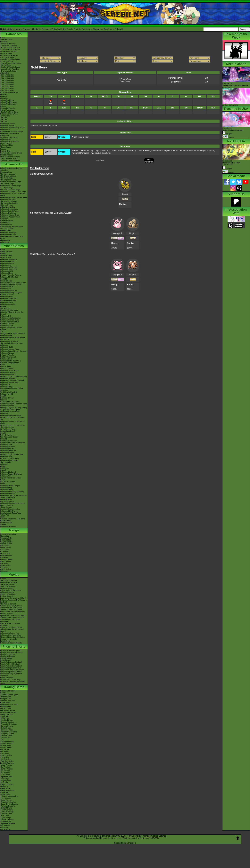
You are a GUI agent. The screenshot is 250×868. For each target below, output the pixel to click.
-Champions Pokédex (9, 71)
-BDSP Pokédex (7, 61)
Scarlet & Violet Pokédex (78, 29)
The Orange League (8, 176)
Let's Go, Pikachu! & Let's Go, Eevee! (12, 313)
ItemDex (4, 94)
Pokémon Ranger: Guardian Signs (14, 404)
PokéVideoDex (6, 225)
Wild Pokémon (149, 161)
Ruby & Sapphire (7, 435)
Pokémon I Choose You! (10, 633)
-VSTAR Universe (7, 820)
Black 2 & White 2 (7, 369)
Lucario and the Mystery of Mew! (13, 598)
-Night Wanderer (7, 810)
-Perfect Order (6, 708)
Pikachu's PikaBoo (7, 656)
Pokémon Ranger (7, 453)
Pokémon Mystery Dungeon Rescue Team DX (11, 294)
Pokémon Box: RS (7, 449)
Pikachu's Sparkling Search (11, 672)
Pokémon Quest (7, 326)
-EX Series (4, 757)
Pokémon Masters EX (9, 269)
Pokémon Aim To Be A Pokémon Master (13, 194)
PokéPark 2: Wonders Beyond (12, 380)
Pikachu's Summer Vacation (11, 650)
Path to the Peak (7, 221)
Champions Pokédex (103, 29)
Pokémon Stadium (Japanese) (12, 492)
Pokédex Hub (58, 29)
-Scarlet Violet (6, 746)
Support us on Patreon (125, 843)
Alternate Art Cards (8, 701)
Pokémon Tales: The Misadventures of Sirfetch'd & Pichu (12, 236)
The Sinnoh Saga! (7, 184)
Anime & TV (14, 164)
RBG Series (5, 546)
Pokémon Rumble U (8, 375)
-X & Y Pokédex (6, 53)
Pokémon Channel (7, 447)
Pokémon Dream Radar (9, 371)
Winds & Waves (6, 252)
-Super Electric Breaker (9, 804)
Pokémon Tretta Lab (8, 373)
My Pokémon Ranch (8, 429)
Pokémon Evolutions (8, 213)
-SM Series (5, 749)
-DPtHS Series (6, 755)
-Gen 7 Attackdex (7, 87)
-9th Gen (4, 118)
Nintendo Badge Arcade (9, 363)
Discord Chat (5, 151)
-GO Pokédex (6, 65)
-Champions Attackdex (9, 92)
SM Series (4, 571)
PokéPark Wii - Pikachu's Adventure (10, 413)
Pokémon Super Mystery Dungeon (14, 351)
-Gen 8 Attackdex (7, 89)
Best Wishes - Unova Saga (11, 186)
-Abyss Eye (5, 779)
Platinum (4, 400)
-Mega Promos (6, 765)
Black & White (6, 367)
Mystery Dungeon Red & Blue (12, 454)
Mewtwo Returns (7, 588)
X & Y (2, 332)
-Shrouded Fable (7, 730)
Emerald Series (6, 556)
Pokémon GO (6, 265)
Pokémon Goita (6, 523)
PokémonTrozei (6, 456)
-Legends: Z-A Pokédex (9, 69)
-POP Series (5, 775)
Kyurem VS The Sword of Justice (13, 616)
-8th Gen (4, 120)
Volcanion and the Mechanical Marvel (12, 630)
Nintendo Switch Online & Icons (12, 519)
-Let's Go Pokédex (7, 57)
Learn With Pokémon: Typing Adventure (11, 389)
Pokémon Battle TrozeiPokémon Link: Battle (13, 338)
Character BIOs (6, 538)
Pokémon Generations (9, 209)
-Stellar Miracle (6, 808)
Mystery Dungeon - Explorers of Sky (13, 418)
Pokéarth (119, 29)
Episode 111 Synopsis (233, 131)
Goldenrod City (86, 151)
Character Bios (6, 172)
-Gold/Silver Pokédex (8, 46)
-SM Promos (5, 771)
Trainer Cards (6, 697)
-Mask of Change (7, 812)
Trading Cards (14, 687)
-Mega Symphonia (7, 790)
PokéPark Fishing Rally (9, 460)
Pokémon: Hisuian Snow (10, 215)
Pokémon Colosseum (9, 441)
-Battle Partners (6, 800)
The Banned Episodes (9, 203)
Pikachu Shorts (14, 647)
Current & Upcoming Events (11, 153)
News (2, 38)
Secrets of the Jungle (8, 639)
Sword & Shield (6, 281)
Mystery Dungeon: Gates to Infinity (14, 376)
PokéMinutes (5, 223)
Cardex (3, 106)
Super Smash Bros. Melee (10, 478)
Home (17, 29)
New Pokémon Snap (8, 300)
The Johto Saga (6, 178)
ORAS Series (5, 569)
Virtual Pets (5, 515)
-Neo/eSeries (5, 759)
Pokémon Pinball (7, 490)
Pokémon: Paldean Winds (10, 217)
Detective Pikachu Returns (11, 275)
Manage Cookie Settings (155, 836)
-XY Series (4, 751)
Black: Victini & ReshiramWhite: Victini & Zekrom (12, 613)
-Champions (5, 116)
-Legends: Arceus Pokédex (11, 63)
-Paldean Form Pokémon (10, 161)
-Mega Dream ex (7, 785)
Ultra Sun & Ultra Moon (9, 310)
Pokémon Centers (7, 126)
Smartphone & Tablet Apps (11, 513)
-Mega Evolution (7, 714)
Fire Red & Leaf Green (9, 437)
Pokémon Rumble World (10, 349)
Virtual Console (6, 507)
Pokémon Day (6, 139)
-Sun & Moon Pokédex (9, 55)
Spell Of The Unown (8, 586)
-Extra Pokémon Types (9, 695)
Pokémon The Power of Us (11, 635)
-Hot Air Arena (6, 798)
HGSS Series (5, 561)
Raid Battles (5, 703)
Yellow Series (5, 548)
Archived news (6, 40)
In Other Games (6, 505)
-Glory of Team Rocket (9, 796)
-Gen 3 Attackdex (7, 79)
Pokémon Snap (6, 488)
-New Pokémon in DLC (9, 159)
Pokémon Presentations (10, 141)
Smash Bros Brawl (7, 431)
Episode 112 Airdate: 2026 (231, 163)
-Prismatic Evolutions (8, 724)
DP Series (4, 557)
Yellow (3, 484)
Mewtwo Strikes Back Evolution (12, 637)
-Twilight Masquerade (9, 732)
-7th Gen (4, 122)
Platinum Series (6, 559)
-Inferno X (4, 786)
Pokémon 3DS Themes (9, 511)
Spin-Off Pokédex (7, 100)
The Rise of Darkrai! (8, 604)
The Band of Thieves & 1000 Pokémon (11, 344)
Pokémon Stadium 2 (8, 472)
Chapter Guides (6, 542)
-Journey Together (7, 722)
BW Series (4, 563)
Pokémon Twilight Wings (10, 211)
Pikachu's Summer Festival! (11, 662)
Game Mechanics (7, 110)
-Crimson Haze (6, 814)
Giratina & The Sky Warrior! (11, 606)
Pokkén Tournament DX (9, 322)
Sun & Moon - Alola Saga (10, 190)
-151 (2, 740)
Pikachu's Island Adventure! (11, 666)
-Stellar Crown (6, 728)
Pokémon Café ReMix (9, 267)
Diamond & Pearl (7, 398)
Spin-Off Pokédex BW (9, 104)
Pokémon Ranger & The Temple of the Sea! (14, 601)
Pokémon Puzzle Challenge (11, 474)
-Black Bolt (4, 716)
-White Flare (5, 718)
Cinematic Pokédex (8, 108)
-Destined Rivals (7, 720)
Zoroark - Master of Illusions (11, 610)
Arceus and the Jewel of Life (11, 608)
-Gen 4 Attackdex (7, 81)
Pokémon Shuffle (7, 347)
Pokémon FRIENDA (8, 527)
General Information (8, 534)
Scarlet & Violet (6, 256)
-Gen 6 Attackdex (7, 85)
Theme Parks (5, 147)
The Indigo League (8, 174)
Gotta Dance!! (6, 660)
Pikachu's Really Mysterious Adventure (11, 675)
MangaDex (4, 536)
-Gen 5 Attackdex (7, 83)
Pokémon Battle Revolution (11, 415)
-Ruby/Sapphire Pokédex (10, 48)
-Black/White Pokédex (9, 51)
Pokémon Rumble (7, 406)
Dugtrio (133, 233)
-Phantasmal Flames (8, 712)
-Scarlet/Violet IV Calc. (9, 112)
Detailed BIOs (6, 540)
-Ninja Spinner (6, 781)
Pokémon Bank (6, 335)
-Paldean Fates (6, 736)
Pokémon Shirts (6, 145)
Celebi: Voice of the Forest (11, 590)
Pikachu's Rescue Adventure (11, 652)
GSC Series (5, 550)
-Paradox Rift (5, 738)
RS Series (4, 552)
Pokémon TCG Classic (9, 705)
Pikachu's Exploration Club (11, 668)
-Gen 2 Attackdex (7, 77)
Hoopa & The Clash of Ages (11, 627)
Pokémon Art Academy (9, 341)
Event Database (6, 155)
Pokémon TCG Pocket (9, 277)
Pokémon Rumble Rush (9, 320)
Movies (14, 575)
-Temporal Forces (7, 734)
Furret (125, 194)
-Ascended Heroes (8, 710)
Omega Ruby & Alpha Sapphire (12, 334)
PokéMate (4, 464)
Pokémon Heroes (7, 592)
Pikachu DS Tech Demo (9, 458)
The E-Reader (6, 462)
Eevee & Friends (7, 678)
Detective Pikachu (7, 324)
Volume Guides (6, 544)
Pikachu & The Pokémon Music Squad (12, 683)
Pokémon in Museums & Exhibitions (10, 134)
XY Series (4, 567)
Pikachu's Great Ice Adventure (12, 670)
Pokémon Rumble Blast (9, 382)
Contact (36, 29)
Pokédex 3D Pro (7, 386)
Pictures (228, 138)
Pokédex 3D (5, 384)
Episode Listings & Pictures (11, 168)
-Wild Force (5, 816)
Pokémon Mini (6, 476)
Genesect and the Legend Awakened (10, 620)
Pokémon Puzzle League (10, 486)
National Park (78, 153)
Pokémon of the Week (9, 114)
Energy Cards (6, 699)
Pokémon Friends (7, 263)
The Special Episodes (9, 201)
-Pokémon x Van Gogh (9, 137)
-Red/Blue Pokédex (8, 44)
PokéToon (4, 219)
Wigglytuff (118, 233)
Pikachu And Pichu (8, 654)
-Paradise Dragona (8, 806)
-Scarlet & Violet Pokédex (10, 67)
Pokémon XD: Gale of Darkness (13, 443)
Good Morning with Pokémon (12, 227)
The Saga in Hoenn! (8, 180)
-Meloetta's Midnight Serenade (12, 618)
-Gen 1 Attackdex (7, 75)
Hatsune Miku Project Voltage (12, 131)
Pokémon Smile (6, 296)
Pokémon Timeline (7, 124)
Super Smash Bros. (8, 497)
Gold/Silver (4, 468)
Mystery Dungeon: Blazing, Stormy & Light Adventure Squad (14, 409)
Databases (14, 34)
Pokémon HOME (7, 287)
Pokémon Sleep (6, 273)
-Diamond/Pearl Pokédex (10, 50)
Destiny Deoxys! (7, 596)
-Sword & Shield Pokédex (10, 59)
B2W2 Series (5, 565)
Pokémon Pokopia (7, 261)
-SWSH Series (6, 747)
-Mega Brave (5, 788)
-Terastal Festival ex (8, 802)
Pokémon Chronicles (8, 199)
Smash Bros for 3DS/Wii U (11, 361)
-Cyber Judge (5, 818)
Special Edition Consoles (10, 509)
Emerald (4, 439)
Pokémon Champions (9, 259)
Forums (26, 29)
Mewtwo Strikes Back (9, 582)
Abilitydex (4, 98)
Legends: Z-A (5, 257)
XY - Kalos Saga (7, 188)
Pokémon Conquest (8, 378)
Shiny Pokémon (6, 205)
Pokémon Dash (6, 445)
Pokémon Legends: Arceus (11, 285)
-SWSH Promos (6, 769)
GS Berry (62, 80)
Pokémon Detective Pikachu (11, 643)
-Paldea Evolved (7, 744)
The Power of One (7, 584)
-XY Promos (5, 773)
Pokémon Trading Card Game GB (13, 495)
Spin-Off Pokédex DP (8, 102)
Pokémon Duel (6, 359)
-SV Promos (5, 767)
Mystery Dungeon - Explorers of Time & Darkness (13, 426)
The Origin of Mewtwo (9, 580)
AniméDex (4, 170)
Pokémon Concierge (8, 233)
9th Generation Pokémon (10, 157)
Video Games (14, 246)
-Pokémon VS (6, 822)
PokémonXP (5, 130)
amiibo (3, 517)
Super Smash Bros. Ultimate (11, 328)
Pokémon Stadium (7, 493)
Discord (46, 29)
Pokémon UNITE (7, 271)
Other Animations (7, 229)
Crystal (3, 470)
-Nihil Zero (4, 783)
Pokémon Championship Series (12, 128)
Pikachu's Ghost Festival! (10, 664)
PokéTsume (5, 242)
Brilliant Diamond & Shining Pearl (13, 283)
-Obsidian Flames (7, 742)
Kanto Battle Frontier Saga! (11, 182)
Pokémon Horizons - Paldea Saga (13, 197)
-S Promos (4, 827)
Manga (14, 530)
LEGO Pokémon (7, 143)
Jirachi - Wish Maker (8, 594)
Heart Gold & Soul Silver (10, 402)
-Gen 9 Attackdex (7, 91)
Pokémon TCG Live (8, 304)
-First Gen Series (7, 761)
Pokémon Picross (7, 353)
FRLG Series (5, 554)
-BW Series (5, 753)
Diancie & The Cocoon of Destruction (10, 624)
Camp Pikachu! (6, 658)
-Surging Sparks (7, 726)
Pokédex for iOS (7, 394)
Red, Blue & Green (8, 482)
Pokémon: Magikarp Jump (10, 318)
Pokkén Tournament (8, 357)
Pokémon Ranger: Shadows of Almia (12, 422)
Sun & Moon (5, 308)
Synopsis (228, 169)
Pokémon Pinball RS (8, 451)
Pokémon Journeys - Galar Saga (13, 192)
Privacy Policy (134, 836)
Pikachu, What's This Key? (11, 680)
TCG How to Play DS (8, 392)
